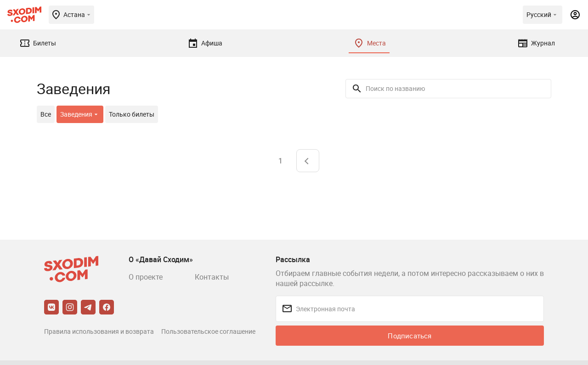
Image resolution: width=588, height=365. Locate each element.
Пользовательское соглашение (208, 331)
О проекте (146, 277)
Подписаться (410, 336)
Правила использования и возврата (99, 331)
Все (46, 114)
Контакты (212, 277)
